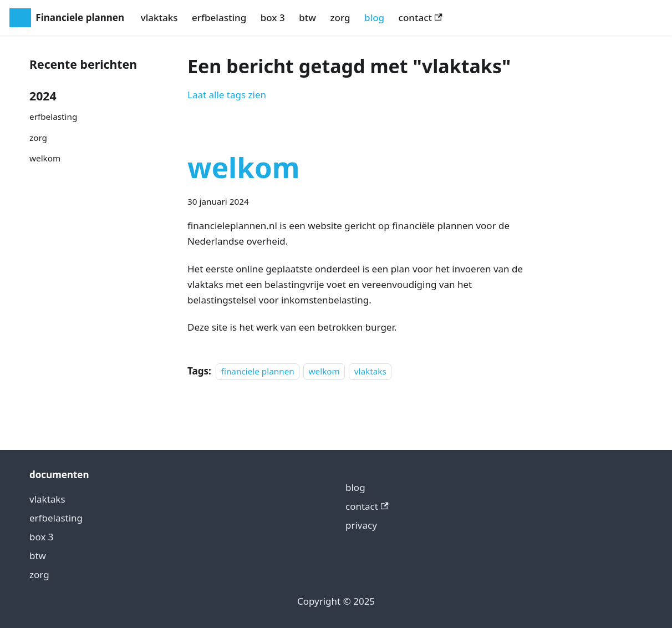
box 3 (273, 17)
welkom (45, 158)
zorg (340, 17)
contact (421, 17)
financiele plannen (258, 371)
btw (307, 17)
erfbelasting (219, 17)
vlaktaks (159, 17)
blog (374, 17)
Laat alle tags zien (227, 95)
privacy (361, 525)
